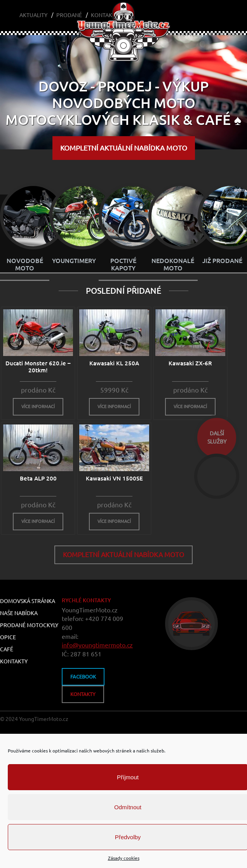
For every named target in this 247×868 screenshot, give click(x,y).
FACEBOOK (83, 677)
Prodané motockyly (29, 626)
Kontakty (14, 662)
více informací (38, 407)
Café (7, 650)
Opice (8, 638)
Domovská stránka (28, 601)
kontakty (83, 694)
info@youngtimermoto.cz (97, 645)
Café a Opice (181, 34)
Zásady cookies (124, 858)
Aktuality (33, 15)
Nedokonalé (225, 34)
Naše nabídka (19, 614)
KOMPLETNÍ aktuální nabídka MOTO (124, 148)
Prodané (69, 15)
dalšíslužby (217, 438)
